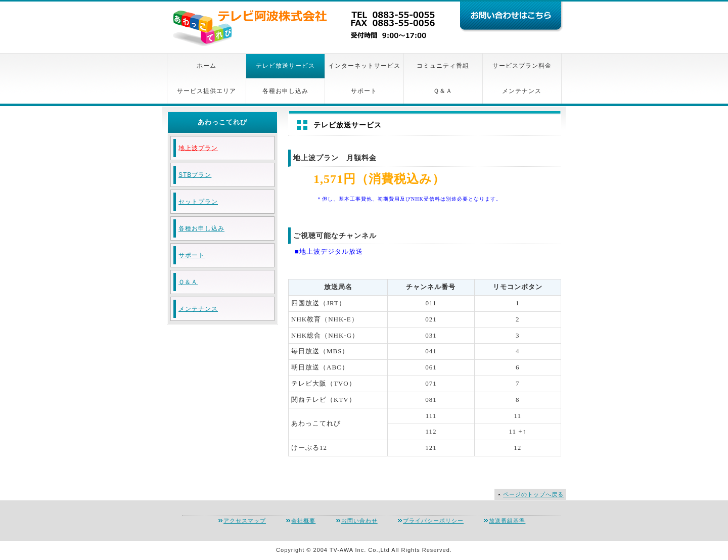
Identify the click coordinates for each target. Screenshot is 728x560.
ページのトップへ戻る (533, 494)
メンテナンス (522, 91)
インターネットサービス (364, 66)
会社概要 (303, 521)
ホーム (207, 66)
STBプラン (195, 175)
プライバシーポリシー (433, 521)
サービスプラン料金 (522, 66)
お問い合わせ (359, 521)
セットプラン (198, 202)
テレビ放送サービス (285, 66)
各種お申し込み (285, 91)
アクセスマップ (245, 521)
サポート (364, 91)
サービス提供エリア (207, 91)
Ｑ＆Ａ (443, 91)
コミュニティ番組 (443, 66)
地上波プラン (198, 148)
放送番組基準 (507, 521)
